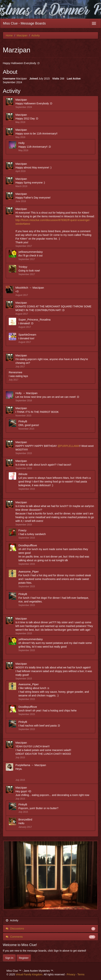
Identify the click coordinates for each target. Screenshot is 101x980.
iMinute (23, 474)
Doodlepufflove (28, 545)
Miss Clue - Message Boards (24, 23)
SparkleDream (27, 335)
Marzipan (21, 100)
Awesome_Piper (29, 572)
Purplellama (23, 765)
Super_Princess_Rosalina (35, 320)
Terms (81, 974)
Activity (12, 920)
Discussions (50, 929)
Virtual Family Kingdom (29, 974)
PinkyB (23, 421)
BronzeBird (25, 819)
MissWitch (22, 288)
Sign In (9, 958)
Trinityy (23, 267)
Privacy (71, 974)
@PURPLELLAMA (68, 446)
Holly (21, 143)
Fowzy (22, 530)
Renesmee (16, 372)
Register (24, 958)
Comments (50, 937)
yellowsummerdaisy (31, 252)
